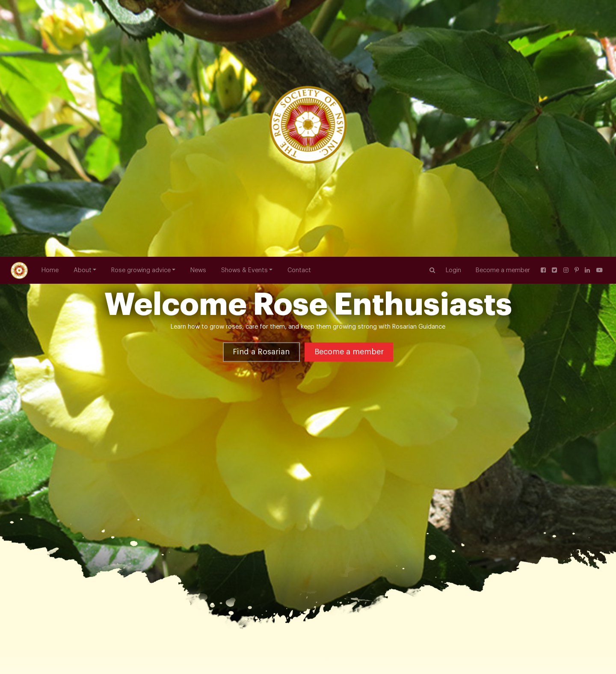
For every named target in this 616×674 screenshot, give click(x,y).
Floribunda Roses (140, 477)
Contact (299, 13)
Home (50, 13)
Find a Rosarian (261, 151)
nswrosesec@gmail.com (67, 662)
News (198, 13)
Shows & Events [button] (244, 13)
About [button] (83, 13)
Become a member (503, 13)
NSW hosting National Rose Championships (485, 648)
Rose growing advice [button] (141, 13)
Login (453, 13)
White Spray (188, 477)
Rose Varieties (90, 477)
